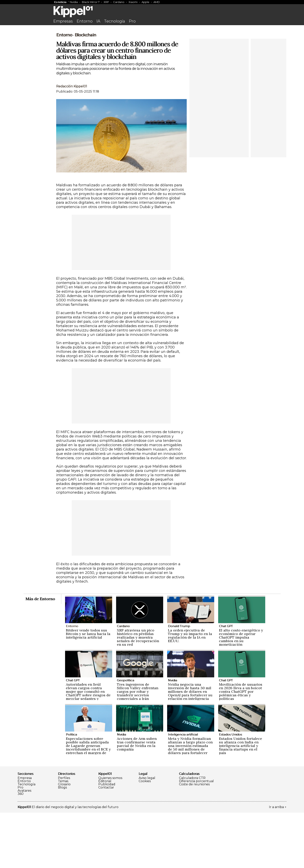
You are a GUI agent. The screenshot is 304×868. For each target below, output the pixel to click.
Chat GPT (226, 681)
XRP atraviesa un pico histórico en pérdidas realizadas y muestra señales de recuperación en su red (138, 693)
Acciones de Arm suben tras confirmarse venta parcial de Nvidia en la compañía (137, 799)
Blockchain (85, 90)
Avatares (24, 846)
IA (98, 21)
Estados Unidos (230, 790)
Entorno (85, 21)
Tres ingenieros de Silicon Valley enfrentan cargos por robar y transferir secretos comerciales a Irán (138, 747)
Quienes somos (110, 833)
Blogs (62, 843)
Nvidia (74, 2)
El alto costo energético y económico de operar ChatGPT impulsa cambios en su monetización (241, 693)
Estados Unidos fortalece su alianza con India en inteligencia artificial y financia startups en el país (241, 801)
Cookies (145, 837)
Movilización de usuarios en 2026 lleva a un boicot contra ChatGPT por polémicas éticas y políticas (241, 747)
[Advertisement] (152, 57)
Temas (63, 837)
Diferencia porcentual (196, 837)
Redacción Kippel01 (72, 142)
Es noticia (60, 2)
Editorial (105, 837)
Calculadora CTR (192, 833)
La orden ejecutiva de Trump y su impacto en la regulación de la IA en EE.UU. (190, 691)
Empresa (25, 833)
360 (21, 849)
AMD (157, 2)
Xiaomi (133, 2)
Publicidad (107, 840)
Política (71, 790)
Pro (132, 21)
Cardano (119, 2)
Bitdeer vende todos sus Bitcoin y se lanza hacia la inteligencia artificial (88, 689)
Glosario (64, 840)
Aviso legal (147, 833)
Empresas (63, 21)
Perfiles (64, 833)
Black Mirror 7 (91, 2)
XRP (106, 2)
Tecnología (115, 21)
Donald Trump (179, 681)
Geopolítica (125, 736)
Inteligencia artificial (183, 790)
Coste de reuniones (194, 840)
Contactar (106, 843)
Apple (145, 2)
